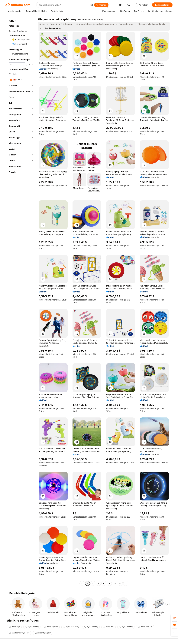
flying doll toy (32, 627)
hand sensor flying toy (19, 633)
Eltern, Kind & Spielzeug (61, 24)
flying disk (108, 627)
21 (120, 583)
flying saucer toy (71, 627)
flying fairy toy (145, 627)
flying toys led (51, 627)
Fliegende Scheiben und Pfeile (151, 24)
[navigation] (21, 302)
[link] (174, 618)
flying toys (14, 627)
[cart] (129, 5)
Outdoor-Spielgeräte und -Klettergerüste (95, 24)
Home (42, 24)
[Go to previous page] (82, 583)
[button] (91, 5)
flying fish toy (91, 627)
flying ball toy (126, 627)
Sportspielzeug (126, 24)
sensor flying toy (43, 633)
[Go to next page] (126, 583)
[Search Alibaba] (63, 5)
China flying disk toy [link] (52, 28)
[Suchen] (101, 5)
